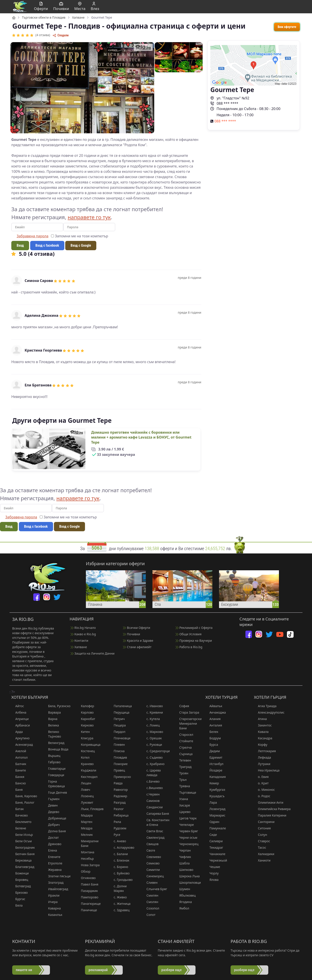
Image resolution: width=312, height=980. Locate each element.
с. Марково (153, 732)
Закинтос (263, 725)
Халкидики (264, 854)
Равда (116, 783)
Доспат (51, 837)
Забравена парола (33, 236)
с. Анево (118, 841)
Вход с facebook (47, 245)
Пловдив (118, 757)
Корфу (261, 745)
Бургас (18, 899)
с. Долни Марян (118, 888)
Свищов (150, 844)
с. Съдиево (153, 757)
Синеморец (153, 876)
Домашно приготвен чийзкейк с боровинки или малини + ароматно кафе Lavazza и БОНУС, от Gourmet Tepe (141, 437)
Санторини (264, 822)
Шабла (183, 863)
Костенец (86, 751)
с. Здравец (119, 910)
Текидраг (214, 847)
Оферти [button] (41, 7)
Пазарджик (87, 891)
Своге (149, 850)
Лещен (84, 783)
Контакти (79, 641)
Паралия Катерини (270, 815)
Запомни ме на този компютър (80, 236)
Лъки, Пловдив (90, 809)
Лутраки (262, 764)
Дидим (213, 751)
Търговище (186, 792)
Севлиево (152, 857)
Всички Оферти (137, 628)
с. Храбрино (153, 764)
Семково (151, 863)
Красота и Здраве (138, 641)
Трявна (183, 786)
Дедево (52, 812)
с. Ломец (151, 725)
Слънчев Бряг (155, 889)
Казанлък (53, 915)
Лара (211, 802)
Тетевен (183, 760)
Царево (183, 812)
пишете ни (24, 970)
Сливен (150, 883)
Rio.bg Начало (83, 628)
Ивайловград (56, 889)
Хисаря (183, 805)
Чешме (213, 867)
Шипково (184, 870)
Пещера (118, 725)
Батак (18, 809)
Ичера (51, 902)
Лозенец (85, 796)
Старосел (184, 735)
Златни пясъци (57, 876)
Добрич (52, 825)
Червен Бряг (187, 831)
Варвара (52, 712)
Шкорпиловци (188, 883)
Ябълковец (186, 895)
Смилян (150, 895)
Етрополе (53, 863)
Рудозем (118, 828)
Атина (260, 719)
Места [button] (80, 7)
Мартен (85, 822)
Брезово (20, 892)
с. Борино (119, 867)
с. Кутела (151, 719)
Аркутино (20, 738)
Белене (19, 828)
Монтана (86, 852)
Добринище (55, 818)
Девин (51, 805)
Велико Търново (53, 734)
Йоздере (214, 770)
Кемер (212, 783)
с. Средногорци (156, 751)
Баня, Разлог (23, 802)
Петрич (117, 719)
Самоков (151, 801)
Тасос (260, 847)
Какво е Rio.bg (83, 634)
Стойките (184, 741)
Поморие (119, 764)
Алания (213, 719)
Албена (19, 712)
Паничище (87, 910)
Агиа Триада (265, 706)
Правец (117, 770)
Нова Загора (88, 865)
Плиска (117, 751)
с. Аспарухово (122, 847)
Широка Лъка (188, 876)
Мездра (85, 828)
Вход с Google (81, 245)
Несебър (85, 859)
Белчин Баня (23, 854)
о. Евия (261, 777)
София (182, 706)
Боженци (20, 873)
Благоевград (23, 867)
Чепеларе (185, 825)
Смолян (150, 902)
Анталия (214, 725)
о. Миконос (264, 790)
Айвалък (214, 706)
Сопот (149, 915)
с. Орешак (152, 738)
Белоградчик (23, 847)
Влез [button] (95, 7)
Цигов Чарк (186, 818)
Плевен (117, 745)
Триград (184, 767)
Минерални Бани (88, 843)
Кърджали (87, 770)
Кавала (261, 732)
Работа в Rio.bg (189, 647)
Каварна (52, 908)
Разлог (117, 809)
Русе (115, 835)
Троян (182, 773)
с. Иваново (153, 706)
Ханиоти (262, 860)
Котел (83, 757)
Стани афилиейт (137, 647)
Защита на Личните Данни (93, 653)
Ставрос (262, 841)
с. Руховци (152, 745)
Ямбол (182, 908)
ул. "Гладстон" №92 (230, 98)
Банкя (18, 777)
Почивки (131, 634)
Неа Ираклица (267, 770)
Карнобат (86, 719)
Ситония (262, 828)
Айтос (18, 706)
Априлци (20, 719)
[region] (156, 262)
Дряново (53, 844)
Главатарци (55, 768)
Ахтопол (20, 757)
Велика (52, 725)
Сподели (61, 35)
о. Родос (262, 796)
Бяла (17, 905)
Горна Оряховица (54, 784)
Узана (182, 799)
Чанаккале (215, 854)
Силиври (214, 841)
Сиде (211, 835)
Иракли (52, 895)
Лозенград (215, 809)
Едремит (214, 757)
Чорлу (212, 873)
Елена (51, 850)
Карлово (85, 712)
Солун (260, 835)
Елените (52, 857)
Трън (181, 780)
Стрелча (184, 747)
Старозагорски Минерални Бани (189, 723)
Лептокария (265, 751)
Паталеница (121, 706)
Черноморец (187, 844)
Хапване (79, 647)
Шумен (183, 889)
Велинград (54, 743)
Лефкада (262, 757)
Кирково (85, 725)
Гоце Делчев (56, 792)
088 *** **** (224, 103)
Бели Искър (22, 835)
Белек (212, 732)
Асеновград (22, 745)
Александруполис (269, 712)
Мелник (85, 835)
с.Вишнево (153, 788)
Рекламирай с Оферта (194, 628)
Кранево (85, 764)
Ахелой (19, 751)
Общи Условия (189, 634)
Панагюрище (89, 904)
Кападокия (216, 777)
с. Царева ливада (152, 773)
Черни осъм (186, 837)
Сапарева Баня (156, 814)
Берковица (21, 860)
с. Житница (120, 904)
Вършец (52, 756)
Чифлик (183, 857)
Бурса (212, 745)
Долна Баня (55, 831)
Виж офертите (287, 27)
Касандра (263, 738)
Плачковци (120, 738)
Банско (19, 783)
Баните (19, 770)
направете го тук (89, 217)
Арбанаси (21, 725)
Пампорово (88, 897)
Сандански (153, 807)
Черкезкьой (216, 860)
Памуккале (216, 828)
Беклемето (21, 822)
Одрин (212, 822)
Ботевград (21, 886)
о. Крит (261, 783)
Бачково (20, 815)
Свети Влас (153, 831)
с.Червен (151, 794)
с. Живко (118, 897)
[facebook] (37, 597)
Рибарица (119, 815)
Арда (17, 732)
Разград (118, 802)
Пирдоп (117, 732)
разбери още (172, 970)
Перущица (119, 712)
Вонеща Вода (56, 749)
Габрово (52, 762)
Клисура (85, 738)
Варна (51, 719)
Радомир (118, 796)
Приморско (120, 777)
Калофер (86, 706)
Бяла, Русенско (57, 706)
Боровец (20, 880)
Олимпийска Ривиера (272, 809)
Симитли (151, 870)
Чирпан (183, 850)
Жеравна (53, 870)
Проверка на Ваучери (194, 641)
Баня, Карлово (24, 796)
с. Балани (119, 854)
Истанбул (214, 764)
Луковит (85, 802)
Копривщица (89, 745)
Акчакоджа (216, 712)
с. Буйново (120, 873)
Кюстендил (87, 777)
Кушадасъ (215, 796)
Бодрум (213, 738)
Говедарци (54, 775)
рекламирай (98, 970)
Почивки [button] (61, 7)
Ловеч (84, 790)
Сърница (184, 754)
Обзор (84, 871)
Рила (115, 822)
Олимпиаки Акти (269, 802)
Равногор (119, 790)
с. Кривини (153, 712)
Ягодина (184, 902)
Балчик (19, 764)
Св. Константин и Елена (156, 822)
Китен (83, 732)
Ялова (212, 880)
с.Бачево (151, 781)
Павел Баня (88, 884)
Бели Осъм (22, 841)
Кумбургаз (215, 790)
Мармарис (215, 815)
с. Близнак (119, 860)
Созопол (151, 908)
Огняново (86, 878)
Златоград (54, 883)
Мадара (85, 815)
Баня (17, 790)
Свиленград (153, 837)
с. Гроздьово (121, 880)
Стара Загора (187, 712)
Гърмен (52, 799)
